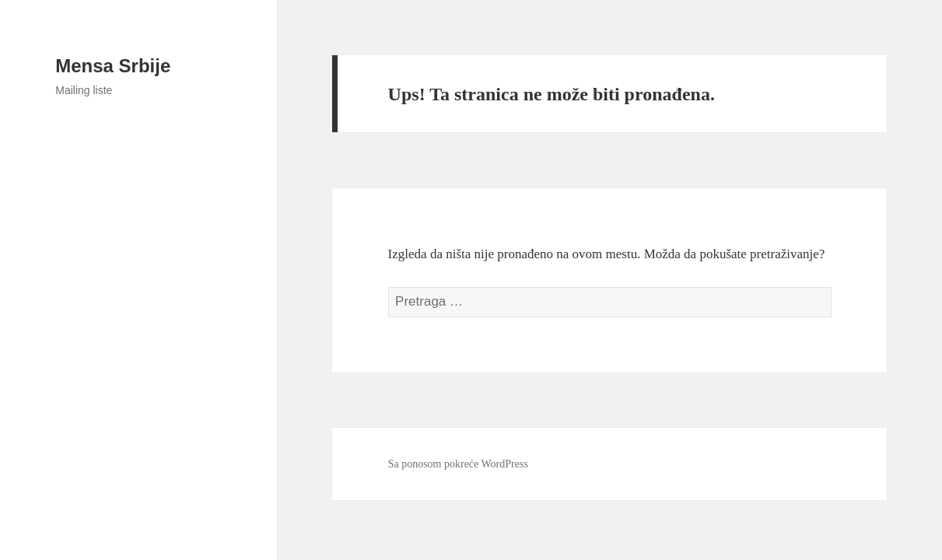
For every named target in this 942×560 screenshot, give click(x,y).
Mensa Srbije (113, 66)
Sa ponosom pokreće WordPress (458, 464)
